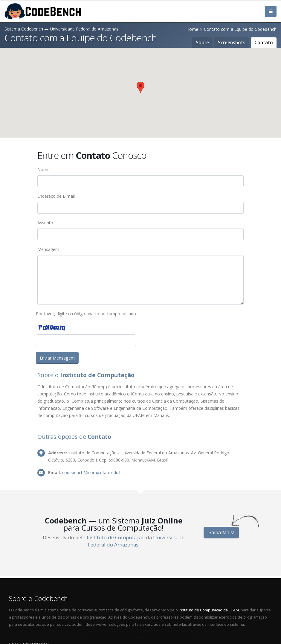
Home (192, 29)
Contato (264, 43)
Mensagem (48, 249)
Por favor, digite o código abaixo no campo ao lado (86, 314)
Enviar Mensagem (57, 358)
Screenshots (232, 43)
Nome (43, 169)
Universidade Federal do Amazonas (136, 541)
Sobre (202, 43)
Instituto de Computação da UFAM (209, 610)
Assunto (45, 223)
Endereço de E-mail (56, 196)
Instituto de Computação (116, 537)
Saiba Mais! (221, 532)
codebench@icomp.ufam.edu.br (93, 472)
